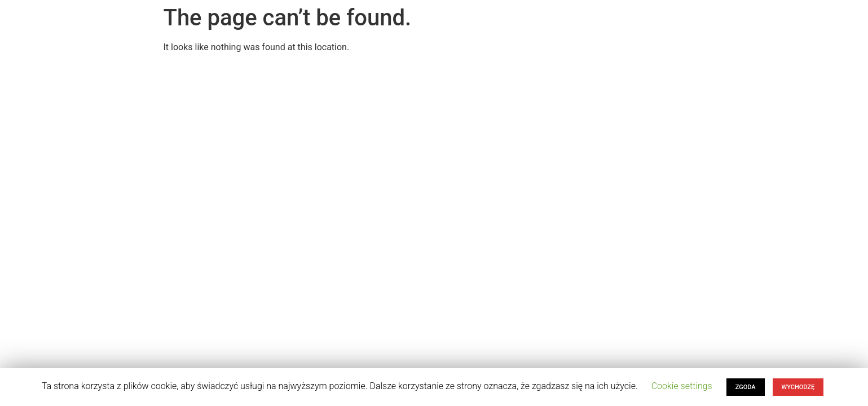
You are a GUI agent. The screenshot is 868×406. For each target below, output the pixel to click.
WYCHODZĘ (798, 387)
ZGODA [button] (746, 387)
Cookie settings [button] (682, 386)
